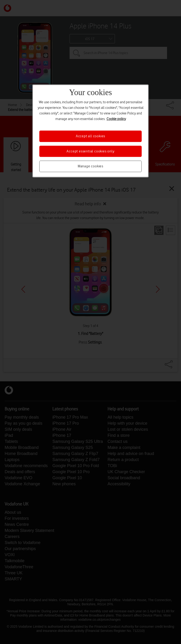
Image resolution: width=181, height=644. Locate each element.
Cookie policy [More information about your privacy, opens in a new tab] (116, 119)
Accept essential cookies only (90, 151)
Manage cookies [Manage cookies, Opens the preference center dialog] (90, 166)
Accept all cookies (90, 136)
